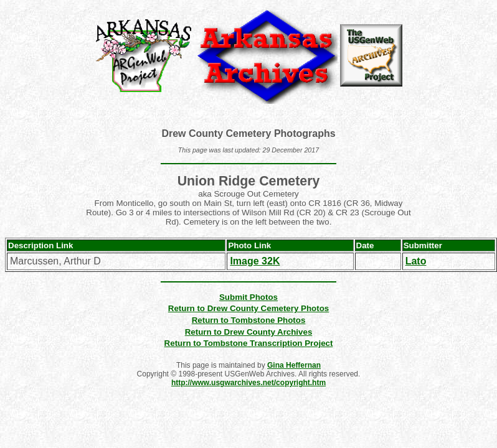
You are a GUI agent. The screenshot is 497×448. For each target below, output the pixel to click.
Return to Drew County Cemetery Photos (249, 308)
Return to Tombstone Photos (249, 320)
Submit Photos (249, 297)
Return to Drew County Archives (249, 332)
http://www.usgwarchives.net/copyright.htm (249, 383)
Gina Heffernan (294, 365)
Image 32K (255, 261)
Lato (416, 261)
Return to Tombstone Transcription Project (249, 343)
